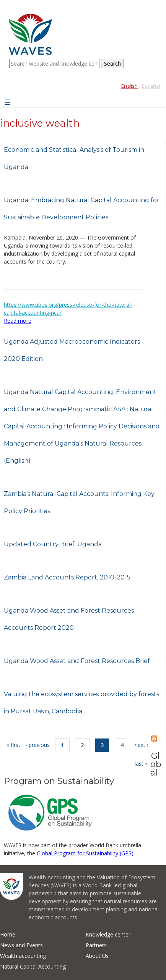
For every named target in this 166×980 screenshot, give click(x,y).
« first (13, 745)
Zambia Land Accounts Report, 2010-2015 (67, 577)
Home (8, 934)
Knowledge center (108, 934)
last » (141, 764)
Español (151, 86)
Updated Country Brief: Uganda (53, 544)
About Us (97, 956)
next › (142, 745)
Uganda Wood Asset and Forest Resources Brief (77, 661)
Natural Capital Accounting (33, 966)
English (129, 86)
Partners (96, 945)
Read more (18, 321)
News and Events (21, 945)
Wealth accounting (23, 956)
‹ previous (38, 745)
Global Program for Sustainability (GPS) (85, 853)
